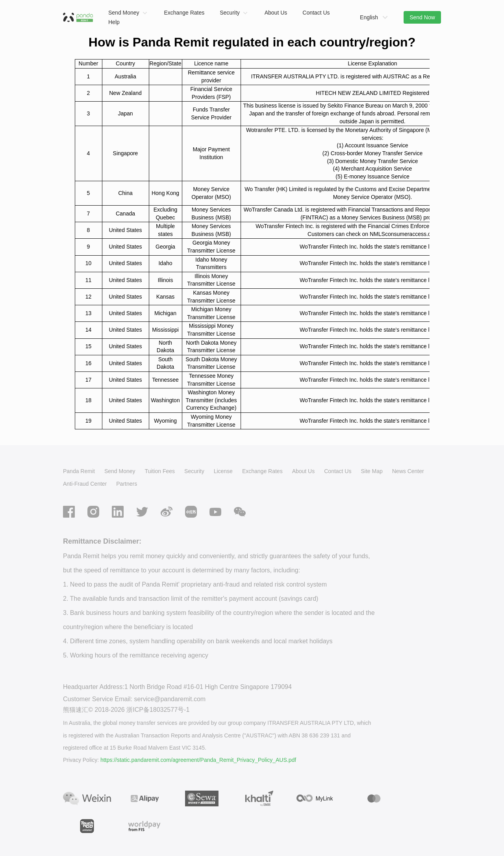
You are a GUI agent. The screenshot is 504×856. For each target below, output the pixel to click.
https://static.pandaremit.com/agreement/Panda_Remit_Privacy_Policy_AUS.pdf (198, 760)
